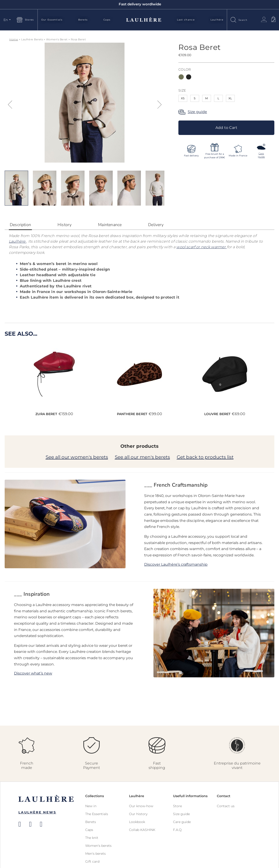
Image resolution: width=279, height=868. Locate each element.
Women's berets (98, 846)
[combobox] (247, 20)
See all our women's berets (77, 457)
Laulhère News (37, 812)
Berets (83, 20)
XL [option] (230, 98)
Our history (138, 814)
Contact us (226, 806)
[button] (8, 20)
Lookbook (137, 822)
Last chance (186, 20)
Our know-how (141, 806)
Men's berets (95, 854)
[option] (181, 77)
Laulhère (217, 20)
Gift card (92, 861)
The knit (92, 838)
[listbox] (226, 77)
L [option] (219, 98)
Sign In (264, 19)
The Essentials (97, 814)
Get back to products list (205, 457)
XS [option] (183, 98)
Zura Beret (46, 414)
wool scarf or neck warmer (201, 247)
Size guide (197, 112)
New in (91, 806)
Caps (107, 20)
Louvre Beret (217, 414)
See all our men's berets (142, 457)
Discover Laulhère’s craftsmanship (176, 564)
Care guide (182, 822)
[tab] (20, 226)
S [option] (195, 98)
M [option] (207, 98)
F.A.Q (177, 830)
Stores (29, 20)
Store (177, 806)
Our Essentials (52, 20)
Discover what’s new (33, 673)
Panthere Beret (132, 414)
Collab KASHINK (142, 830)
